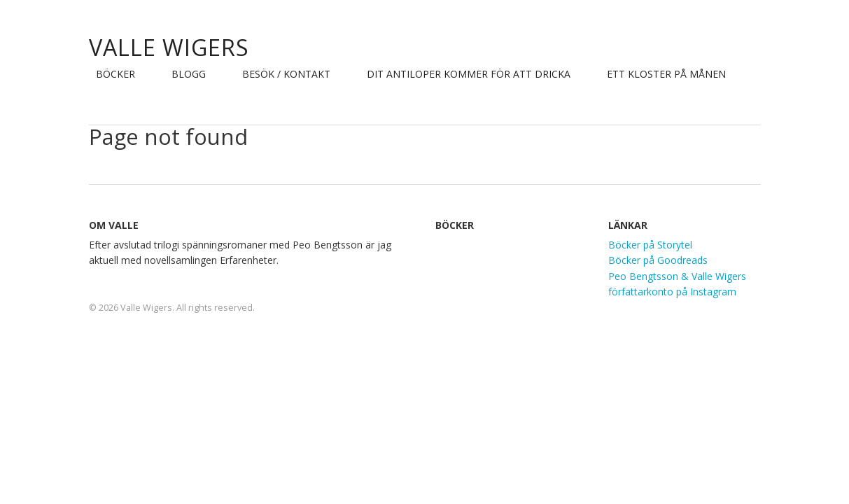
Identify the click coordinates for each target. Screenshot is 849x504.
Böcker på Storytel (650, 245)
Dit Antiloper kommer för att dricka (469, 74)
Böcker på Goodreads (658, 260)
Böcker (115, 74)
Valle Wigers (169, 47)
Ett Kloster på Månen (666, 74)
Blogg (189, 74)
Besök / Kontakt (286, 74)
